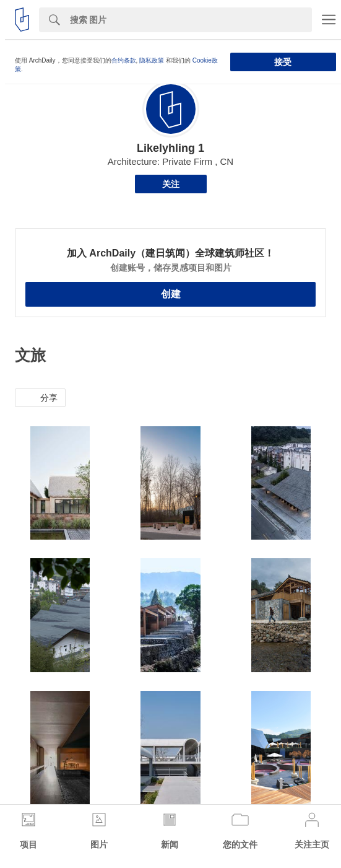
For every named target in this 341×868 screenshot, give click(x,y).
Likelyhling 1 (170, 148)
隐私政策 (152, 60)
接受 (283, 62)
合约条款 (124, 60)
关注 (171, 184)
